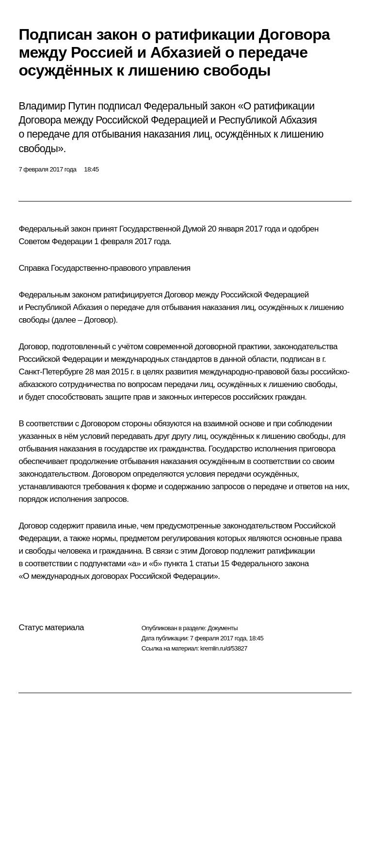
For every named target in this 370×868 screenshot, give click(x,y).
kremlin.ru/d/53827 (224, 648)
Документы (223, 628)
